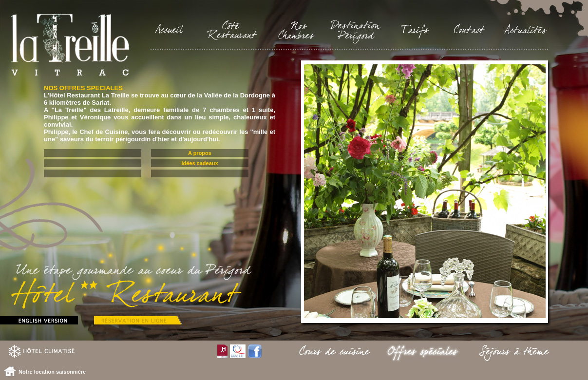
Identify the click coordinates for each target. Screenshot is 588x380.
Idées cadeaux (199, 163)
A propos (200, 153)
